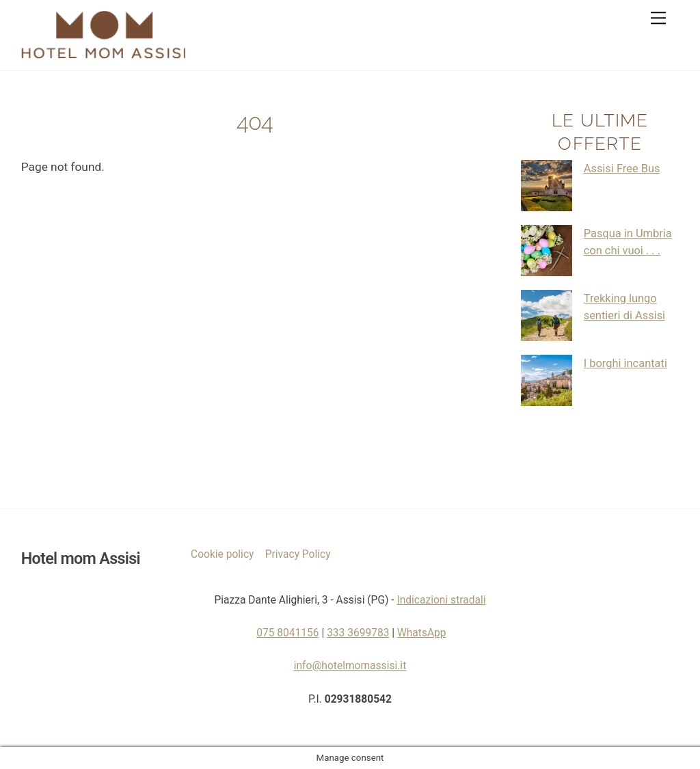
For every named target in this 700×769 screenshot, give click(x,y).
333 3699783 (358, 633)
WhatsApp (422, 633)
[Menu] (658, 18)
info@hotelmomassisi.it (350, 666)
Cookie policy (222, 554)
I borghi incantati (625, 363)
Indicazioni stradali (441, 600)
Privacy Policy (298, 554)
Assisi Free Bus (622, 168)
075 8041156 (287, 633)
